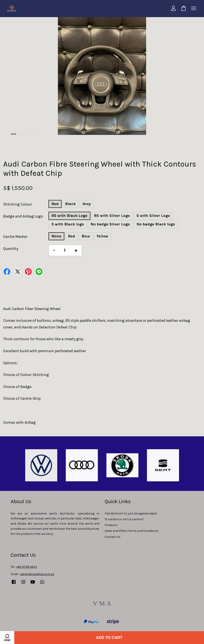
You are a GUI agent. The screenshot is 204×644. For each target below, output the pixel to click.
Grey (87, 204)
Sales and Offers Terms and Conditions (132, 531)
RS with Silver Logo (112, 216)
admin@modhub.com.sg (37, 574)
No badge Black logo (156, 224)
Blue (86, 236)
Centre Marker (15, 237)
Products (111, 525)
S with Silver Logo (153, 216)
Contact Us (113, 537)
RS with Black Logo (69, 216)
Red (55, 204)
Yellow (102, 236)
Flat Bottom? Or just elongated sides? (131, 514)
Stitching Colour (18, 204)
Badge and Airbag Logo (23, 216)
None (56, 236)
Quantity (11, 249)
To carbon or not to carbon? (124, 519)
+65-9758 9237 (27, 567)
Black (70, 204)
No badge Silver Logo (110, 224)
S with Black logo (68, 224)
